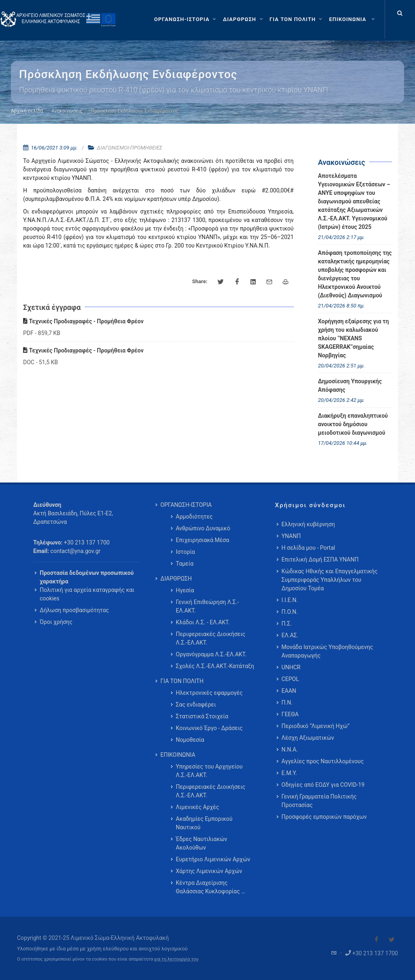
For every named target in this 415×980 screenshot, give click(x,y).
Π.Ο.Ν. (290, 612)
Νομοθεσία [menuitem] (190, 740)
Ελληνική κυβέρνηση (308, 524)
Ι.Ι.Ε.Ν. (290, 600)
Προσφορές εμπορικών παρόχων (324, 817)
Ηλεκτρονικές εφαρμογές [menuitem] (209, 693)
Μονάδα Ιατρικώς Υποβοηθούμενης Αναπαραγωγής (327, 651)
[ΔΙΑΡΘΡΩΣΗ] (244, 19)
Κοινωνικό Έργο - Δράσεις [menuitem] (209, 728)
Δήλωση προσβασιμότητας (74, 610)
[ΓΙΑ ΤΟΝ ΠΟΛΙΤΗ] (297, 19)
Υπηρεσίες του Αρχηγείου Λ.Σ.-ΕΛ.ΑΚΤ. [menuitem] (209, 771)
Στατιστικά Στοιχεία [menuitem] (202, 716)
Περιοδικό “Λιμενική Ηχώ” (316, 726)
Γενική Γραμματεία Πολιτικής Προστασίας (319, 801)
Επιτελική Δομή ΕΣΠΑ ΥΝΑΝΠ (320, 559)
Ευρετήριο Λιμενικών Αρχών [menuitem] (213, 859)
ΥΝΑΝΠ (291, 536)
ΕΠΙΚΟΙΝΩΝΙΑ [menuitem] (178, 755)
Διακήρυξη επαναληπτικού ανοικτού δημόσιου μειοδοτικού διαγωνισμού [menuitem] (353, 424)
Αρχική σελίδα (27, 111)
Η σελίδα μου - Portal (308, 548)
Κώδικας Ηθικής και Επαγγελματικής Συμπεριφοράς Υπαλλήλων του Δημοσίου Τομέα (330, 580)
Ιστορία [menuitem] (185, 552)
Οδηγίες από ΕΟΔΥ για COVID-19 (323, 785)
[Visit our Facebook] (376, 939)
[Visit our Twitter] (391, 939)
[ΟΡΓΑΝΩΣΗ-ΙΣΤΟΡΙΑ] (186, 19)
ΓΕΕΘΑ (290, 714)
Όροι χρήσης (56, 622)
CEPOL (290, 679)
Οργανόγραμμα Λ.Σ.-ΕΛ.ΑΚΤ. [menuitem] (211, 654)
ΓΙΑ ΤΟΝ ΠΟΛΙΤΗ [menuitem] (182, 681)
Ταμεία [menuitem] (185, 564)
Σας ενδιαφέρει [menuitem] (196, 705)
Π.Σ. (287, 623)
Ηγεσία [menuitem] (185, 590)
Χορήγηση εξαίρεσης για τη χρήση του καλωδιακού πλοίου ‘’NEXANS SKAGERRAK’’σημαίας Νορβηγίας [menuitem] (354, 338)
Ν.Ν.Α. (290, 749)
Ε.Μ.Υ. (289, 773)
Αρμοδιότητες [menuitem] (194, 517)
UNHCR (291, 667)
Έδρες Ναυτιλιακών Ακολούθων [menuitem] (202, 843)
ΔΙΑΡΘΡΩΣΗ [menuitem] (176, 579)
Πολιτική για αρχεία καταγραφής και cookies (87, 594)
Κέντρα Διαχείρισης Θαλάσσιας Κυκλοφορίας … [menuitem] (211, 887)
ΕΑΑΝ (289, 691)
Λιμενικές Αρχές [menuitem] (198, 807)
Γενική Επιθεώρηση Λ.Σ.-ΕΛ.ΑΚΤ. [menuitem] (207, 606)
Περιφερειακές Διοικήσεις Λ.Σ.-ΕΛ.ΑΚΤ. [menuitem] (211, 638)
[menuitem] (353, 19)
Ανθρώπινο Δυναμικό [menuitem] (203, 528)
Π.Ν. (287, 702)
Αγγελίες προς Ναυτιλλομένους (323, 761)
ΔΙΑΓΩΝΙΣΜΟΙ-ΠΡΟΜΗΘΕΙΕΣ (129, 148)
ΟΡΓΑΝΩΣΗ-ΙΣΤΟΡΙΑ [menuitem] (186, 505)
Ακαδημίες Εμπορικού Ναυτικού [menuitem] (204, 823)
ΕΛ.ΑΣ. (290, 635)
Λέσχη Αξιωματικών (308, 738)
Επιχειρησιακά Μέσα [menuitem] (203, 540)
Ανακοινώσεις (67, 111)
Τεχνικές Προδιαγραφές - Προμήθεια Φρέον (83, 321)
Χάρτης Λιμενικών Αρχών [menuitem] (209, 871)
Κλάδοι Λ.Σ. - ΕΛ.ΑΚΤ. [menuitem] (203, 622)
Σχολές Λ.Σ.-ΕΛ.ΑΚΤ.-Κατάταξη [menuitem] (215, 666)
